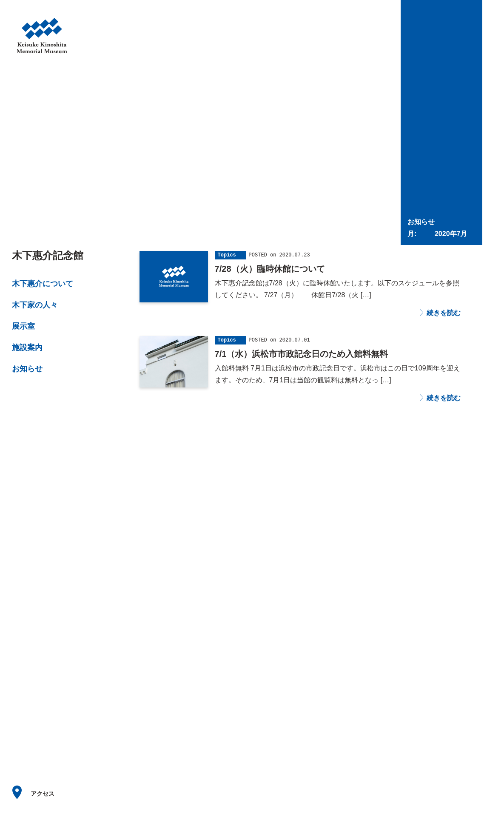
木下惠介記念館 (48, 256)
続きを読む (443, 313)
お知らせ (27, 369)
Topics (227, 255)
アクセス (43, 794)
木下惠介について (43, 284)
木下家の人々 (35, 305)
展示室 (23, 326)
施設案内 (27, 347)
